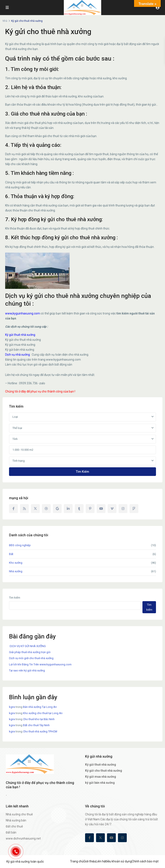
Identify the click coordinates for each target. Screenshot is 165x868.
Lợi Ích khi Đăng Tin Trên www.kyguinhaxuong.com (40, 664)
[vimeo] (112, 509)
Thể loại (17, 428)
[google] (57, 509)
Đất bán (11, 832)
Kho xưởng (16, 563)
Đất (11, 554)
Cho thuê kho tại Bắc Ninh (39, 719)
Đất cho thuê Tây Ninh (36, 725)
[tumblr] (79, 509)
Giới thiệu (90, 861)
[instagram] (123, 509)
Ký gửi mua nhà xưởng (101, 777)
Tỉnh (15, 439)
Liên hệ (101, 861)
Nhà (5, 21)
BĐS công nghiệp (20, 545)
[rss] (24, 509)
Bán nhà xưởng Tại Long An (40, 707)
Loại (15, 417)
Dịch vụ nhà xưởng (18, 355)
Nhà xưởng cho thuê (19, 814)
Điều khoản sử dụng (118, 861)
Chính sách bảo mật (145, 861)
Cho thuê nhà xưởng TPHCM (40, 731)
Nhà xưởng (16, 571)
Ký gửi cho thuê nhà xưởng (104, 771)
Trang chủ (77, 861)
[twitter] (35, 509)
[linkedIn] (68, 509)
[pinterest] (90, 509)
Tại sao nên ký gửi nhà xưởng (27, 670)
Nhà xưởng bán (16, 820)
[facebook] (13, 509)
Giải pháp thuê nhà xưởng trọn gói (30, 652)
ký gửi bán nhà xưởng (100, 783)
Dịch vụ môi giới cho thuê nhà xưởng (31, 658)
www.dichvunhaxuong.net (23, 838)
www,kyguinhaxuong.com (23, 313)
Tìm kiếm (82, 472)
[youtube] (101, 509)
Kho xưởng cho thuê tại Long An (43, 713)
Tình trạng (19, 461)
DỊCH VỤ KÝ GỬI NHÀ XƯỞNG (27, 646)
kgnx (12, 707)
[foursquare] (134, 509)
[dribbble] (46, 509)
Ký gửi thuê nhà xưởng (20, 335)
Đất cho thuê (14, 826)
